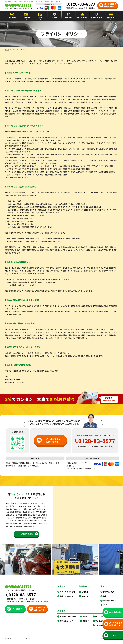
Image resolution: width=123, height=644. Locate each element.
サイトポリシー (10, 638)
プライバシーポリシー (24, 638)
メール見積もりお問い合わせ (108, 5)
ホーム (7, 50)
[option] (81, 559)
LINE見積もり (14, 609)
